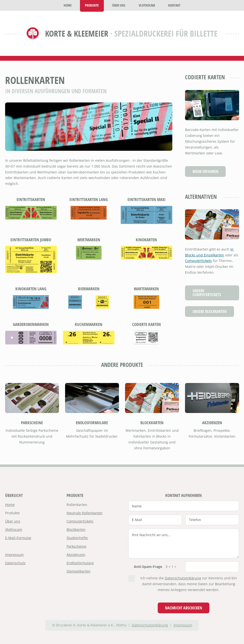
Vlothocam (14, 529)
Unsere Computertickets (207, 293)
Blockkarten (152, 423)
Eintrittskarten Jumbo (31, 240)
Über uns (13, 521)
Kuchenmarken (89, 324)
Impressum (14, 555)
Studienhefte (77, 538)
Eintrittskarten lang (89, 199)
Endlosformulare (92, 423)
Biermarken (89, 289)
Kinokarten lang (31, 289)
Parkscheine (32, 423)
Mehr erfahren (205, 171)
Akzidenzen (212, 423)
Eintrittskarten (31, 199)
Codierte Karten (146, 324)
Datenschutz (15, 563)
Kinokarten (146, 240)
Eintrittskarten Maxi (146, 199)
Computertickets (198, 261)
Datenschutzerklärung (183, 578)
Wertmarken (89, 240)
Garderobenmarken (31, 324)
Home (10, 505)
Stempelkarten (78, 571)
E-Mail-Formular (18, 538)
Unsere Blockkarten (210, 311)
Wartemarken (146, 289)
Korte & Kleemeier (77, 33)
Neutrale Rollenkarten (85, 513)
